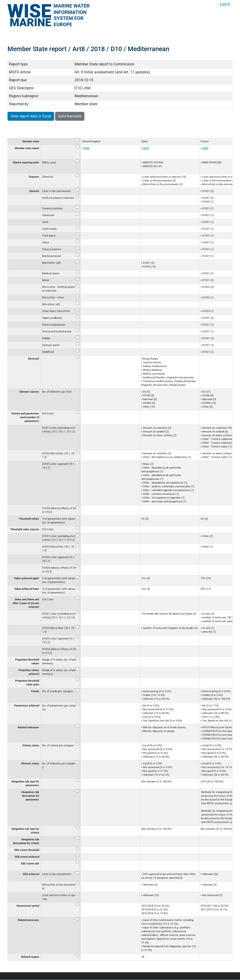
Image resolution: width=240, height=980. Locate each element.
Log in (225, 4)
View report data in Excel (31, 116)
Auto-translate (70, 116)
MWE (87, 148)
